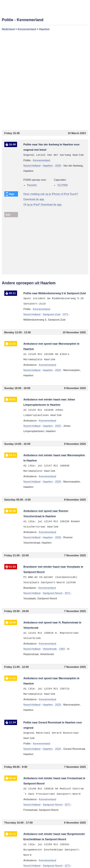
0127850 (63, 185)
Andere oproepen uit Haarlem (29, 283)
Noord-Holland (32, 166)
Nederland (8, 29)
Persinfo (32, 185)
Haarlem (44, 29)
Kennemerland (27, 29)
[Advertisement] (45, 80)
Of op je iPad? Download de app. (43, 205)
